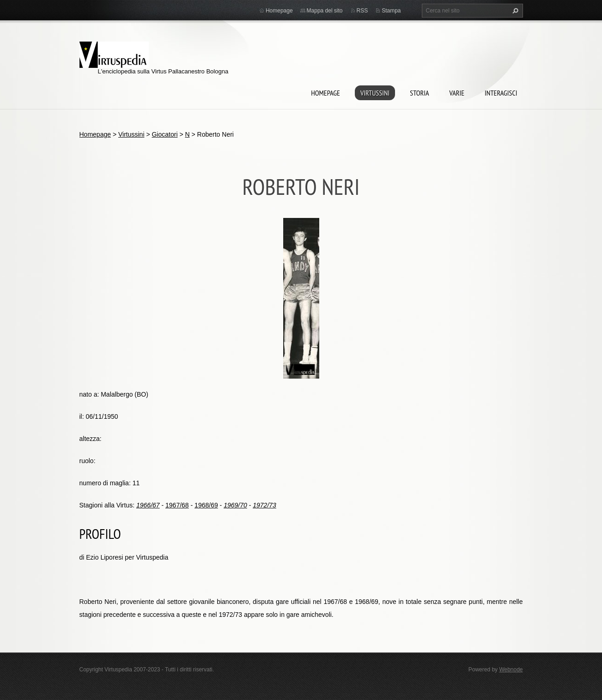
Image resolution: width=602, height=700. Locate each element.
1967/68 (177, 505)
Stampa (391, 11)
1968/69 (206, 505)
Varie (457, 93)
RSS (362, 11)
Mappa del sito (325, 11)
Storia (419, 93)
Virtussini (375, 93)
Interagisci (501, 93)
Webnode (511, 670)
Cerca (514, 11)
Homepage (325, 93)
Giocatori (164, 134)
